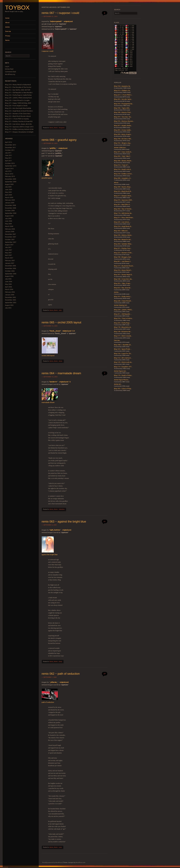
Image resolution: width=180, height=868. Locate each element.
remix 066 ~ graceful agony (59, 140)
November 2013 (11, 145)
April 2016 (8, 142)
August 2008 (9, 216)
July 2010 (8, 171)
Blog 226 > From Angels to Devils (16, 106)
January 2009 (10, 203)
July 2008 (8, 219)
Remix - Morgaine (59, 128)
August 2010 (9, 169)
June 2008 (9, 221)
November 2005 (11, 300)
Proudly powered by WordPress (52, 862)
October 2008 (10, 211)
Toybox (17, 7)
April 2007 (8, 255)
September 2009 (11, 182)
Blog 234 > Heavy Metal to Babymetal (18, 85)
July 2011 (8, 153)
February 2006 (10, 292)
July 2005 (8, 308)
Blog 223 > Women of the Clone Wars (18, 114)
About (7, 23)
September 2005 (11, 303)
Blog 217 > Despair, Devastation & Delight (19, 132)
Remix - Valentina (59, 509)
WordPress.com (80, 862)
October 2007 (10, 240)
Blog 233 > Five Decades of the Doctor (18, 87)
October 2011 (10, 150)
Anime (7, 27)
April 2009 (8, 195)
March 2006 (9, 289)
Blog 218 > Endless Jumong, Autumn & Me (19, 129)
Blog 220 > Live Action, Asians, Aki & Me (18, 124)
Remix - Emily (58, 662)
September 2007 (11, 242)
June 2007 (9, 250)
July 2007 (8, 247)
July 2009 (8, 187)
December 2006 (10, 266)
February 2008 (10, 229)
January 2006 (10, 295)
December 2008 (10, 205)
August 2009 (9, 184)
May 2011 (8, 158)
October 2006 (10, 271)
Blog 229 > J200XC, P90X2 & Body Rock (18, 98)
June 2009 (9, 190)
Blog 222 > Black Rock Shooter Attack (18, 116)
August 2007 (9, 245)
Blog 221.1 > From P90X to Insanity (17, 119)
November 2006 (11, 268)
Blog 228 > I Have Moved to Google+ (17, 100)
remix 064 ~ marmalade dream (61, 373)
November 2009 (11, 179)
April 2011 (8, 161)
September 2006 (11, 274)
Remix (7, 40)
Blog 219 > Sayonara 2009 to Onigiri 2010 (19, 127)
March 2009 (9, 197)
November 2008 (11, 208)
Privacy (8, 36)
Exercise (8, 31)
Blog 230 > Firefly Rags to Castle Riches (18, 95)
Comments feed (10, 72)
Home (7, 18)
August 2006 (9, 276)
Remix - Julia (58, 310)
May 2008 (8, 224)
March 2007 (9, 258)
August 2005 (9, 305)
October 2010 (10, 163)
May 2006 (8, 284)
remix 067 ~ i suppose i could (60, 13)
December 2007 (10, 234)
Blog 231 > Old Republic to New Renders (19, 93)
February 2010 (10, 176)
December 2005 (10, 297)
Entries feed (9, 69)
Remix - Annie (58, 361)
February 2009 (10, 200)
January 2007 (10, 263)
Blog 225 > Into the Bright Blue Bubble (18, 108)
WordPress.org (10, 74)
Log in (7, 66)
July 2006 (8, 279)
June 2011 (9, 155)
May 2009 (8, 192)
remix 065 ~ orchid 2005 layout (61, 322)
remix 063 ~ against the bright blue (64, 521)
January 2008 (10, 232)
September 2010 (11, 166)
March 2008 (9, 226)
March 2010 (9, 174)
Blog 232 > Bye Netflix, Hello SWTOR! (18, 90)
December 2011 (10, 148)
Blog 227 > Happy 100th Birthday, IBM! (18, 103)
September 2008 (11, 213)
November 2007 (11, 237)
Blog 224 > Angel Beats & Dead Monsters (19, 111)
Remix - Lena (58, 847)
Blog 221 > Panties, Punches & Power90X (19, 121)
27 (105, 674)
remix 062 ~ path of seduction (61, 674)
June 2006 (9, 282)
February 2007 (10, 261)
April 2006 (8, 287)
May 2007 (8, 253)
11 (105, 521)
